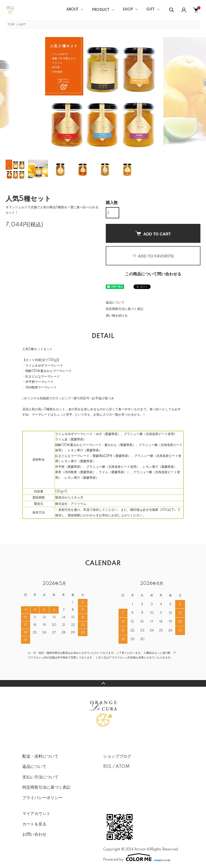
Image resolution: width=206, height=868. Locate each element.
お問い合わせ (34, 835)
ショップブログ (117, 757)
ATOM (123, 767)
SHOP (128, 10)
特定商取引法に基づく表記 (125, 309)
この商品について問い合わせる (153, 274)
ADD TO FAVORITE (153, 256)
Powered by (137, 857)
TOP (11, 25)
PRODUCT (101, 10)
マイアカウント (36, 814)
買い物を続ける (117, 316)
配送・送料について (40, 757)
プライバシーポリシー (42, 798)
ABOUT (72, 10)
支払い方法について (40, 777)
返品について (115, 303)
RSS (107, 767)
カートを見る (34, 824)
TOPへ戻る (103, 683)
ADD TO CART (153, 234)
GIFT (151, 10)
